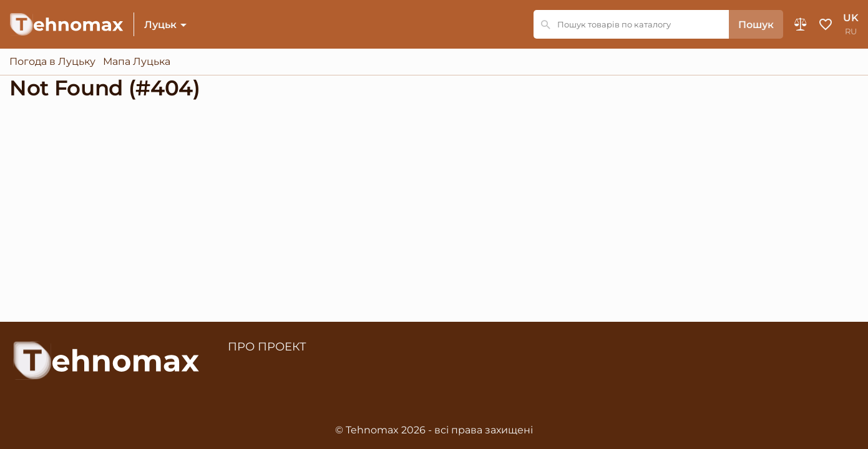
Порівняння (801, 24)
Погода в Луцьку (52, 62)
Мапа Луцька (137, 62)
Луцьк (160, 25)
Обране (826, 24)
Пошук (756, 25)
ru (851, 31)
